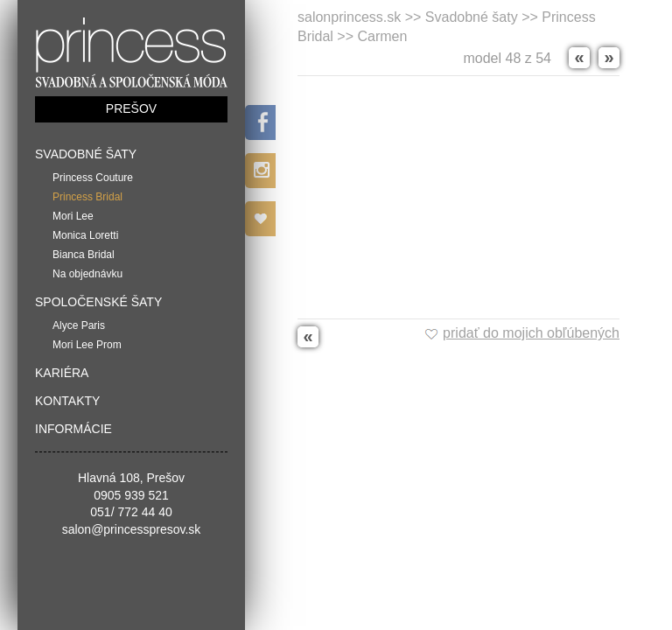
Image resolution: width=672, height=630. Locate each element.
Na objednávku (87, 274)
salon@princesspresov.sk (132, 529)
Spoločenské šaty (98, 302)
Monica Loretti (85, 235)
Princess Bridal (87, 197)
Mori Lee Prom (87, 345)
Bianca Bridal (84, 255)
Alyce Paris (79, 325)
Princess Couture (93, 178)
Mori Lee (73, 216)
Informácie (73, 429)
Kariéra (62, 373)
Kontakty (67, 401)
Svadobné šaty (86, 154)
